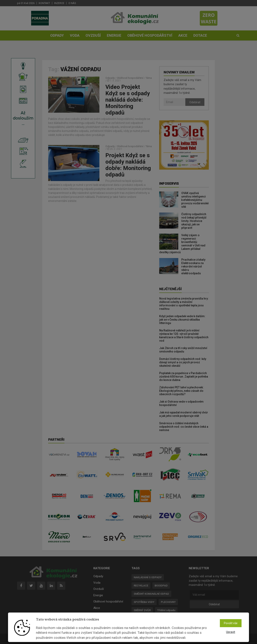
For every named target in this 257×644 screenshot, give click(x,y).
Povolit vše (231, 623)
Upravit (231, 632)
